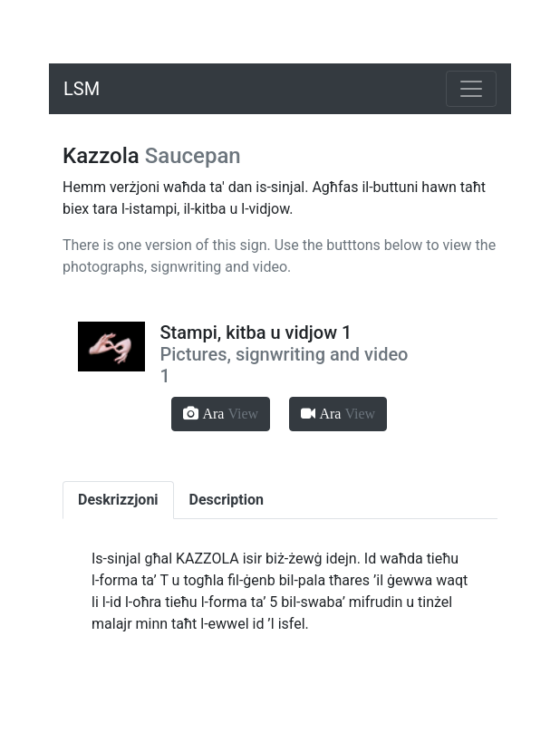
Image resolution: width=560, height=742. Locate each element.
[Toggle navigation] (471, 89)
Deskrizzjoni (118, 500)
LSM (82, 89)
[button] (221, 414)
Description (227, 500)
